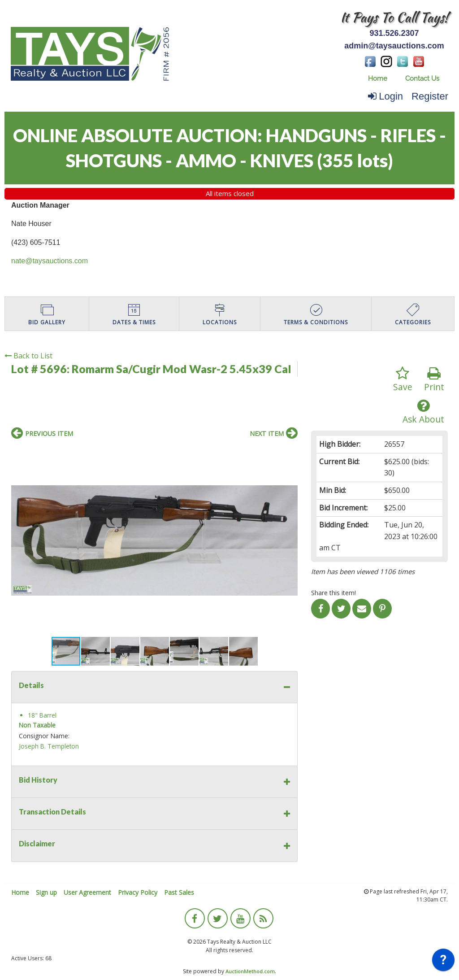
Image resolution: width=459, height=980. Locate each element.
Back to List (28, 356)
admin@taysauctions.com (394, 46)
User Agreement (87, 892)
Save (403, 380)
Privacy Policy (138, 892)
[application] (443, 962)
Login (385, 96)
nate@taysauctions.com (50, 261)
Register (430, 96)
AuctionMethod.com (250, 971)
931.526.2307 (394, 33)
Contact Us (422, 78)
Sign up (46, 892)
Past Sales (179, 892)
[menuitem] (378, 79)
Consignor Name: (44, 736)
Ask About (423, 412)
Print (434, 380)
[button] (290, 453)
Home (378, 78)
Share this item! (333, 593)
